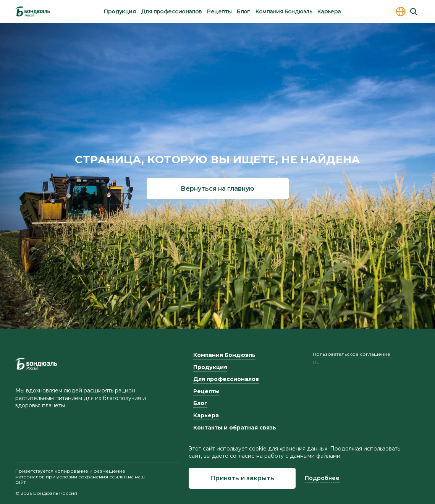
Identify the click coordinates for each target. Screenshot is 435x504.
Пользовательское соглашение (352, 354)
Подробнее (322, 478)
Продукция (120, 11)
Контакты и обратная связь (235, 428)
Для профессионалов (171, 11)
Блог (243, 11)
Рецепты (219, 11)
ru (316, 362)
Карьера (329, 11)
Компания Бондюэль (284, 11)
